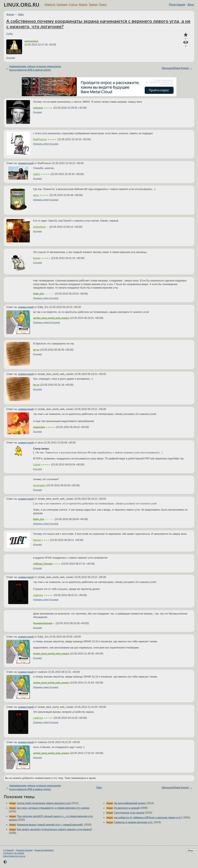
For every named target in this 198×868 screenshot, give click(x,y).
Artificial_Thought (43, 564)
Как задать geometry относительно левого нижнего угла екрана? (55, 829)
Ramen (37, 540)
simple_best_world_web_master (51, 318)
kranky (37, 258)
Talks (21, 14)
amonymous (31, 41)
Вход (191, 5)
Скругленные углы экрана (129, 813)
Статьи (73, 5)
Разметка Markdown (44, 850)
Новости (50, 5)
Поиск (103, 5)
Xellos (37, 174)
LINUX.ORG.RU (22, 5)
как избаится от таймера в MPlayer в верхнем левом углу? (148, 818)
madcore (38, 595)
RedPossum (40, 139)
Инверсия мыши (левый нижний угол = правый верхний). (50, 825)
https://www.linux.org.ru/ (14, 856)
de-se (36, 350)
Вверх (191, 851)
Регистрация (177, 5)
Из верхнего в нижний (127, 808)
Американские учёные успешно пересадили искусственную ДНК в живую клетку (35, 68)
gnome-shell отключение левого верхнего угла (44, 803)
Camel (37, 465)
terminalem (39, 485)
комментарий (26, 163)
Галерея (62, 5)
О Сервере (9, 850)
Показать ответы (42, 323)
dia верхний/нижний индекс (130, 803)
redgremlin (39, 427)
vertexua (38, 108)
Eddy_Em (39, 294)
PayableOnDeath (43, 623)
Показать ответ (41, 144)
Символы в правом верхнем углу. (134, 822)
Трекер (93, 5)
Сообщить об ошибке (14, 853)
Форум (83, 5)
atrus (36, 195)
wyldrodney (40, 227)
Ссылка (11, 58)
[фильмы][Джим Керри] (175, 68)
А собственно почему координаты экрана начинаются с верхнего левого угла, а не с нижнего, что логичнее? (98, 24)
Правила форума (24, 850)
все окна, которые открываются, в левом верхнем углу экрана (53, 808)
